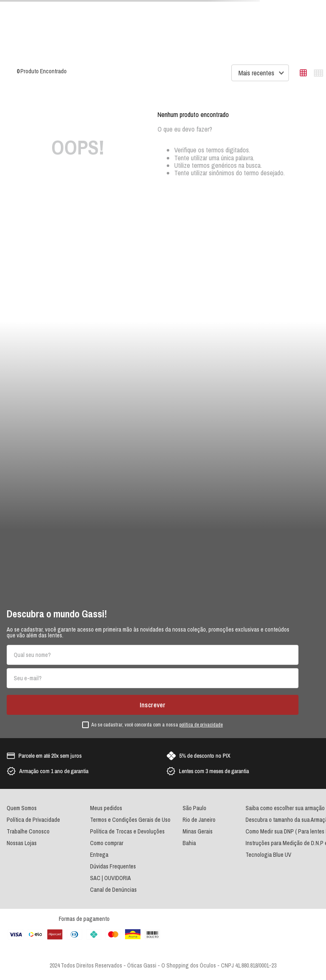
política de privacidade (201, 725)
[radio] (303, 73)
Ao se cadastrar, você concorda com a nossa (157, 725)
